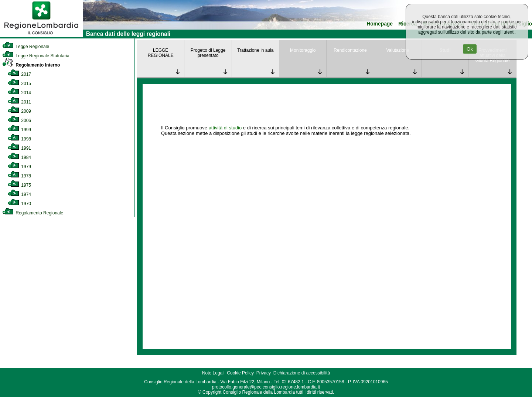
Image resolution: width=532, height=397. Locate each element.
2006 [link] (19, 121)
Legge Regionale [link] (26, 47)
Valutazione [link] (398, 50)
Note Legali (213, 373)
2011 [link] (19, 102)
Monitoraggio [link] (303, 50)
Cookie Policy (240, 373)
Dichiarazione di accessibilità (302, 373)
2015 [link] (19, 84)
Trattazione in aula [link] (255, 50)
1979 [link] (19, 167)
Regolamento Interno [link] (31, 65)
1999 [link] (19, 130)
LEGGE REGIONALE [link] (161, 53)
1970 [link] (19, 204)
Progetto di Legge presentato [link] (208, 53)
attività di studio (225, 128)
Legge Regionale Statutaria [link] (36, 56)
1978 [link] (19, 176)
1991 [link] (19, 148)
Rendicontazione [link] (350, 50)
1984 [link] (19, 157)
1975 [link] (19, 185)
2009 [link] (19, 111)
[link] (41, 35)
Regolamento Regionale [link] (33, 213)
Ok (470, 49)
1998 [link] (19, 139)
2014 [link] (19, 93)
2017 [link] (19, 74)
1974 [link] (19, 194)
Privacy (264, 373)
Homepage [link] (380, 24)
